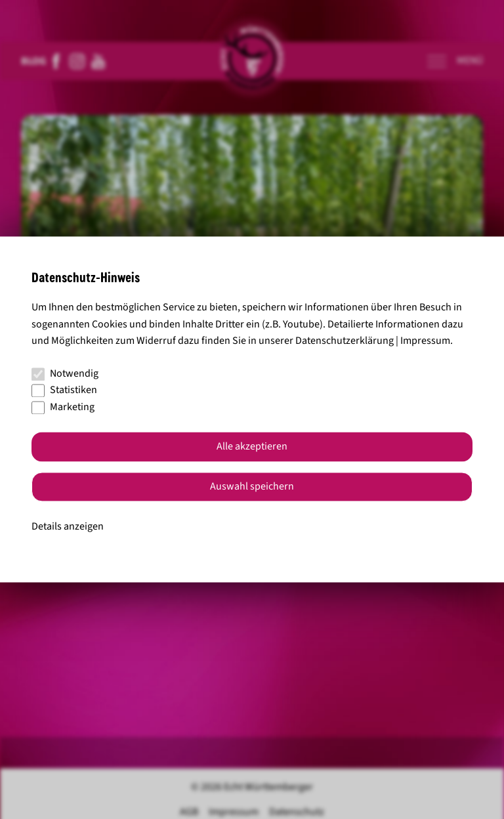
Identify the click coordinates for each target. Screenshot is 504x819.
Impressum (425, 341)
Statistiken (64, 390)
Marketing (63, 407)
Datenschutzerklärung (345, 341)
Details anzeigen (68, 526)
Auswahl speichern (252, 487)
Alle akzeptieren (252, 447)
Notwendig (65, 373)
